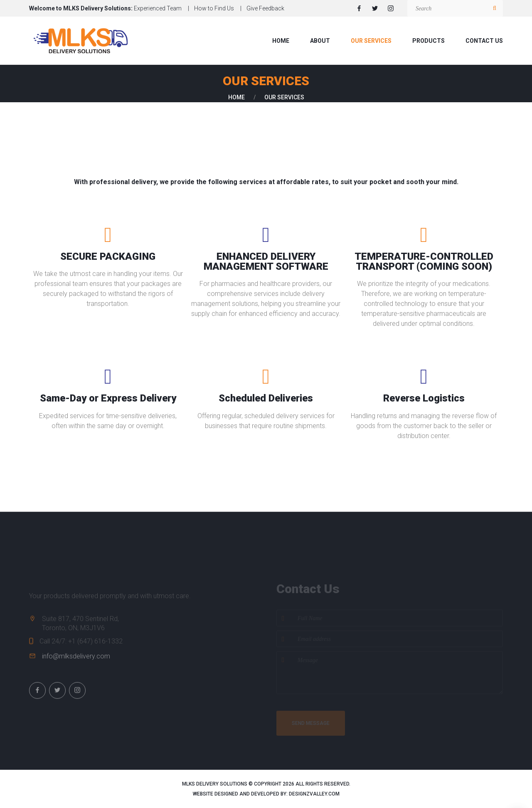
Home (281, 41)
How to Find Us (214, 8)
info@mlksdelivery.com (76, 662)
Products (429, 41)
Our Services (371, 41)
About (320, 41)
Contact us (484, 41)
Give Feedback (265, 8)
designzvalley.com (314, 794)
